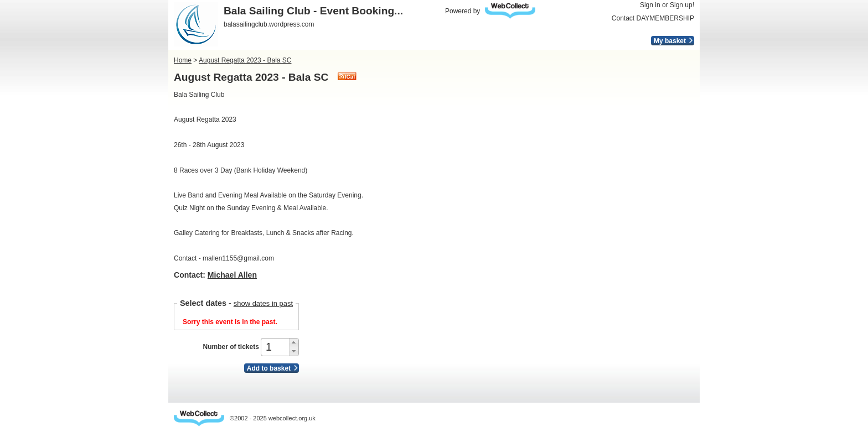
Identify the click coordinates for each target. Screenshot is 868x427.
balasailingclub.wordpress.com (269, 24)
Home (183, 60)
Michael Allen (232, 275)
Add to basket (269, 368)
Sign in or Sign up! (667, 5)
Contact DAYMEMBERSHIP (653, 18)
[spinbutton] (276, 347)
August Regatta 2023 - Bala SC (245, 60)
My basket (670, 41)
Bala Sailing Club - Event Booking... (313, 11)
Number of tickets (231, 347)
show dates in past (263, 303)
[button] (294, 343)
